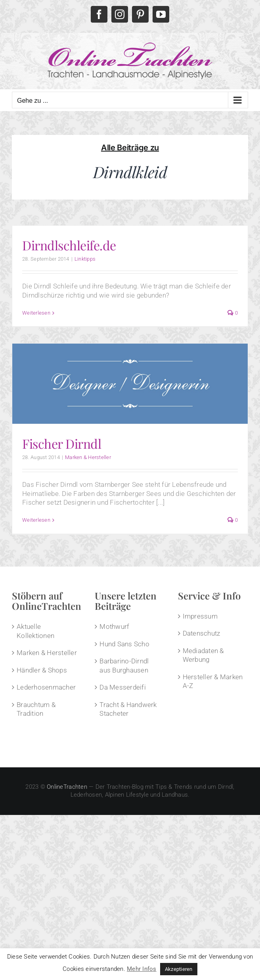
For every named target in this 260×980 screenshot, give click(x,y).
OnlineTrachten (67, 787)
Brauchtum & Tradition (36, 709)
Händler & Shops (42, 670)
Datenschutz (202, 633)
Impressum (200, 616)
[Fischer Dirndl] (130, 384)
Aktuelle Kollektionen (35, 631)
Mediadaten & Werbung (203, 655)
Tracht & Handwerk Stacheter (128, 709)
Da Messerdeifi (123, 687)
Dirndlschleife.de (69, 245)
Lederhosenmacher (46, 687)
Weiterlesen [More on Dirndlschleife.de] (36, 313)
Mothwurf (114, 626)
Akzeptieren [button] (179, 969)
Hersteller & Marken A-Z (213, 681)
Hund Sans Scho (124, 644)
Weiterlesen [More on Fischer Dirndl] (36, 520)
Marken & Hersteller (88, 457)
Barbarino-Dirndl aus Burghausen (124, 665)
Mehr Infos (142, 969)
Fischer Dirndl (62, 443)
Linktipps (85, 259)
